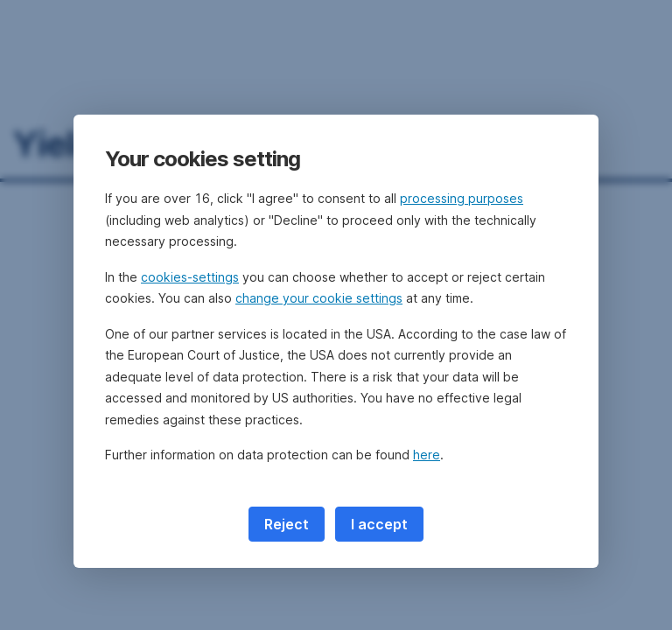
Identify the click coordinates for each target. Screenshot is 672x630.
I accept (379, 524)
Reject (287, 524)
